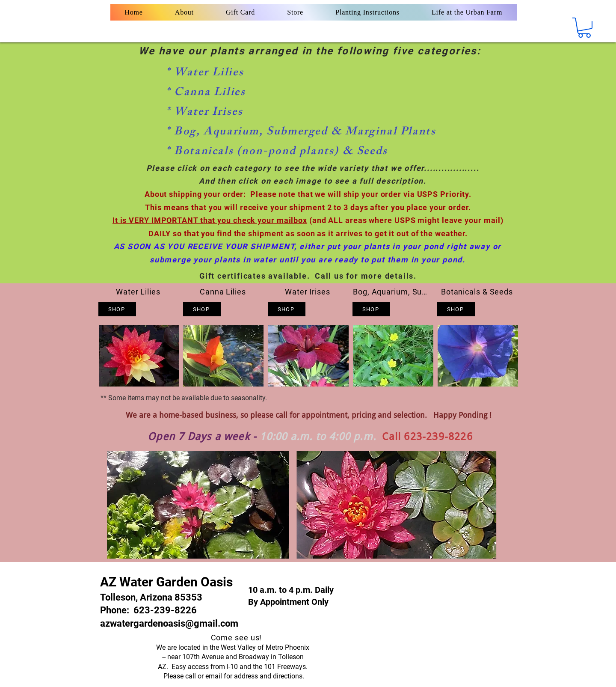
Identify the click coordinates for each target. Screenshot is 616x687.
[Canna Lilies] (224, 292)
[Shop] (117, 309)
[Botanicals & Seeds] (478, 292)
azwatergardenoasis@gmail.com (169, 623)
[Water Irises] (308, 292)
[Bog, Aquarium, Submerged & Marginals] (393, 292)
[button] (584, 28)
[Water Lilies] (139, 292)
